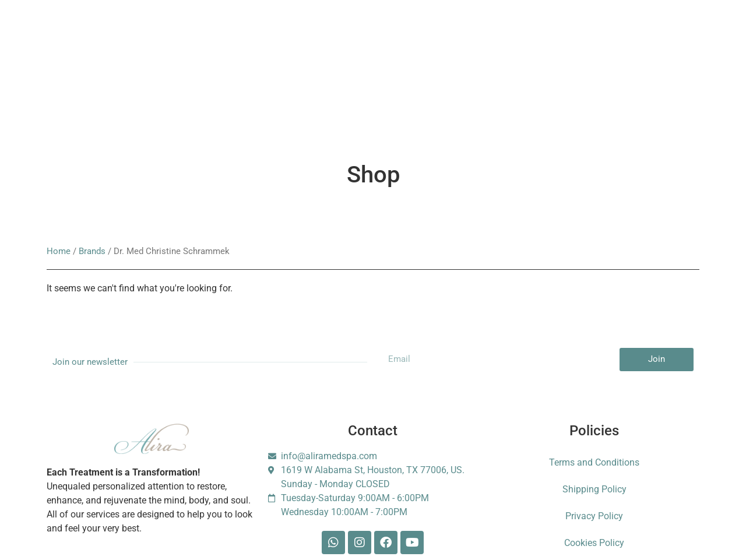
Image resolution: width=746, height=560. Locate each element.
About (163, 40)
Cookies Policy (594, 543)
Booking (281, 40)
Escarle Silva (124, 99)
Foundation (534, 40)
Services (113, 40)
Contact (476, 40)
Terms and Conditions (594, 462)
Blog (429, 40)
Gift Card (336, 40)
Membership (221, 40)
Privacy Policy (594, 516)
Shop (386, 40)
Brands (92, 251)
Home (59, 251)
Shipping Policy (594, 489)
